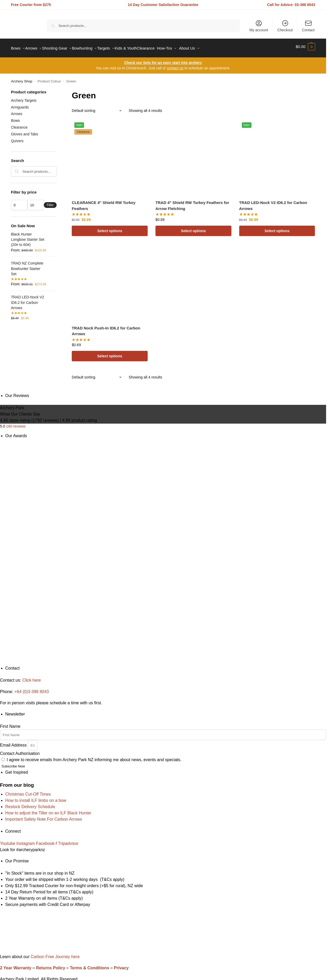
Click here (31, 677)
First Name (10, 723)
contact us (175, 65)
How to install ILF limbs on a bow (36, 797)
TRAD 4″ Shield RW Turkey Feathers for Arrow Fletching (192, 203)
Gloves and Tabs (25, 131)
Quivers (17, 138)
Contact (308, 26)
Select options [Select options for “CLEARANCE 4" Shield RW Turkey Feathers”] (110, 228)
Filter (50, 202)
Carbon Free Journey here (55, 954)
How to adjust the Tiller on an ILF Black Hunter (48, 810)
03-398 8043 (305, 5)
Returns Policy (51, 965)
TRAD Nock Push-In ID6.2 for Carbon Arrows (106, 328)
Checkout (285, 26)
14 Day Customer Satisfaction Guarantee (163, 5)
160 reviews (16, 423)
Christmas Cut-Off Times (28, 791)
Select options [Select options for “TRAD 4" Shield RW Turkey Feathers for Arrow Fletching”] (193, 228)
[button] (305, 47)
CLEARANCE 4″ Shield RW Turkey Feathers (104, 203)
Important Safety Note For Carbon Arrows (44, 816)
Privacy (121, 965)
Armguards (20, 104)
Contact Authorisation (20, 751)
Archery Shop (22, 78)
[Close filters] (58, 90)
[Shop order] (97, 108)
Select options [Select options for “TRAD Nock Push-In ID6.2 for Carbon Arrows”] (110, 353)
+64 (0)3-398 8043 (32, 689)
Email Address (14, 742)
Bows (15, 118)
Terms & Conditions (90, 965)
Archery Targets (24, 98)
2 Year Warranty (16, 965)
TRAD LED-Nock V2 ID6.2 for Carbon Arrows (273, 203)
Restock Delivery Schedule (30, 804)
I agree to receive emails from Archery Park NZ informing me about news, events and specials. (94, 757)
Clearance (19, 124)
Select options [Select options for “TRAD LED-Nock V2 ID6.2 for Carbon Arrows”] (277, 228)
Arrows (17, 111)
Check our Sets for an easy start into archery (163, 60)
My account (259, 26)
